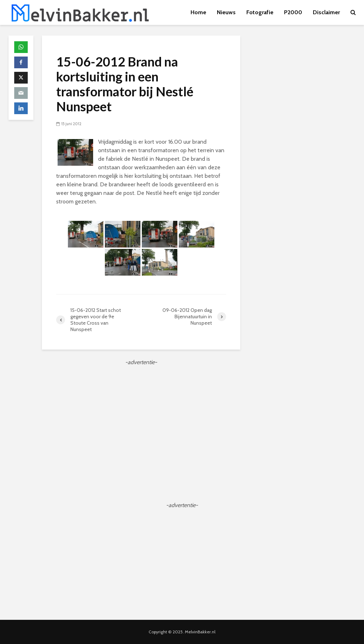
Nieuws (226, 12)
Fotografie (260, 12)
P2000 (293, 12)
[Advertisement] (141, 416)
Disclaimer (326, 12)
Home (198, 12)
